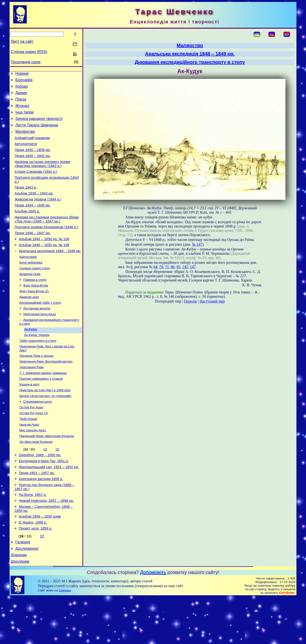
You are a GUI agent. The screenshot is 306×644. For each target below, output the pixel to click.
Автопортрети (26, 152)
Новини (22, 74)
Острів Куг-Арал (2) (34, 446)
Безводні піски (30, 296)
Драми (21, 96)
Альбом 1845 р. (27, 227)
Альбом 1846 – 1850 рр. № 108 (44, 258)
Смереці (65, 637)
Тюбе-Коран (28, 452)
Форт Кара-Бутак (36, 308)
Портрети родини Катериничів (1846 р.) (46, 244)
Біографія (24, 81)
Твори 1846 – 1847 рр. (33, 251)
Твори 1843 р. (26, 200)
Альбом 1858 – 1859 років (40, 559)
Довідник (19, 601)
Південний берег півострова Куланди (47, 471)
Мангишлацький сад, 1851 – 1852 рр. (49, 504)
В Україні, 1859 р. (33, 566)
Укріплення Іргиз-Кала (39, 339)
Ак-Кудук (30, 355)
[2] (45, 485)
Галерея (23, 587)
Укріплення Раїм (31, 396)
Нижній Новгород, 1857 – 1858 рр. (46, 542)
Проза (21, 103)
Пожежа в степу (35, 302)
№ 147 (197, 244)
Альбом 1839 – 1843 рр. (34, 207)
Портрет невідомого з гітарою (41, 409)
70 (161, 267)
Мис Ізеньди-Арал (33, 465)
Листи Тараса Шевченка (37, 132)
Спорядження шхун (38, 434)
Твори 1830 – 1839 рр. (33, 159)
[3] (57, 485)
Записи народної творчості (39, 124)
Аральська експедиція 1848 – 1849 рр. (50, 271)
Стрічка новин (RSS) (29, 52)
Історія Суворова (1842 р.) (36, 183)
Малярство (25, 139)
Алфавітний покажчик (32, 146)
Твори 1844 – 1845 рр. (33, 220)
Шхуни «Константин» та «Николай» (45, 427)
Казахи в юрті (29, 415)
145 (185, 267)
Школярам (20, 608)
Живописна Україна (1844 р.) (38, 214)
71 (167, 267)
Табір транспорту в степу (38, 368)
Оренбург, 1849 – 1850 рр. (40, 491)
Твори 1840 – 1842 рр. (33, 166)
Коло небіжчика (31, 284)
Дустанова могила (37, 333)
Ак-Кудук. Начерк (37, 362)
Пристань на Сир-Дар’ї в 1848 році (45, 421)
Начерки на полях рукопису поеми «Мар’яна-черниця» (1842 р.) (42, 175)
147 (193, 267)
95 (178, 267)
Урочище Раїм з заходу (36, 384)
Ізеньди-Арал (29, 458)
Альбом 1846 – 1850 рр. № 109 (44, 264)
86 (173, 267)
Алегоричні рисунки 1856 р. (41, 518)
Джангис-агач (29, 321)
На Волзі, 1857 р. (33, 535)
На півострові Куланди (36, 477)
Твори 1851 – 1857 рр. (37, 511)
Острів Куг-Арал (31, 440)
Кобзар (22, 89)
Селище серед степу (35, 290)
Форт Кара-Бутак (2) (34, 315)
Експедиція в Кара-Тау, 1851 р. (44, 498)
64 (155, 267)
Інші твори (25, 117)
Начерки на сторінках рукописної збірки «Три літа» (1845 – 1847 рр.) (47, 236)
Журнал (22, 110)
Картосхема (28, 277)
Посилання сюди (26, 62)
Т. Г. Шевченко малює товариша (43, 403)
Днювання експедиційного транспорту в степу (190, 62)
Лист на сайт (22, 41)
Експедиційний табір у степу (40, 327)
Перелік (191, 301)
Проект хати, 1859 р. (36, 572)
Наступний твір (212, 301)
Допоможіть (153, 619)
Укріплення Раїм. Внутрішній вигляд (46, 390)
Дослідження (27, 594)
